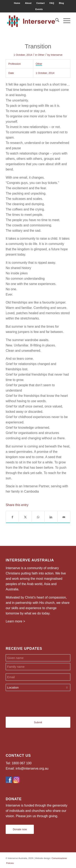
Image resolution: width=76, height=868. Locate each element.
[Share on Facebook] (12, 517)
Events (39, 9)
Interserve (57, 55)
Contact (40, 3)
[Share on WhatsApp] (38, 517)
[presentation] (36, 702)
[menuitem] (17, 3)
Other (41, 55)
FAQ (52, 3)
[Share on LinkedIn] (51, 517)
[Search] (55, 21)
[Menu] (65, 21)
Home (17, 3)
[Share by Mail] (64, 517)
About (28, 3)
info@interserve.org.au (32, 768)
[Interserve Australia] (32, 21)
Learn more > (15, 621)
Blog (61, 3)
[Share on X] (25, 517)
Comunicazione (59, 858)
